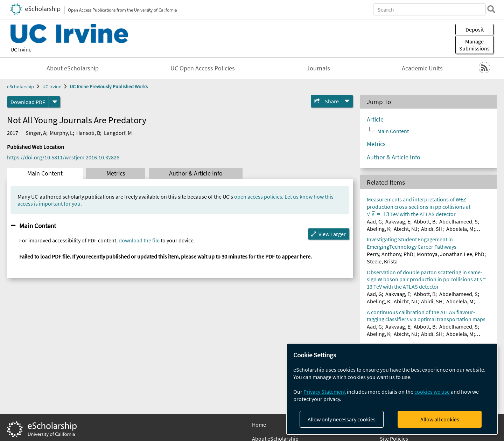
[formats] (55, 102)
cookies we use (432, 392)
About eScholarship (73, 68)
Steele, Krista (382, 261)
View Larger (332, 234)
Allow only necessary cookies (342, 419)
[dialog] (392, 389)
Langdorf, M (118, 133)
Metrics (116, 173)
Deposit (475, 29)
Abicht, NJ (406, 229)
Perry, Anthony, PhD (390, 254)
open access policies (258, 197)
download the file (139, 240)
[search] (488, 9)
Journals (318, 68)
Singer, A (36, 133)
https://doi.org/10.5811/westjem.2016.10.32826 (63, 157)
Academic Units (422, 68)
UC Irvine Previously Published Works (109, 87)
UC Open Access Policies (203, 68)
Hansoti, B (88, 133)
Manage (474, 45)
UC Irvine (21, 49)
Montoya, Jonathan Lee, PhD (451, 254)
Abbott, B (425, 221)
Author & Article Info (196, 173)
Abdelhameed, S (458, 221)
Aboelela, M (460, 229)
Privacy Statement (325, 392)
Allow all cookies (440, 419)
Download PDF (28, 102)
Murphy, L (61, 133)
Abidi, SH (432, 229)
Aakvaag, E (398, 221)
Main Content (45, 173)
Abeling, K (379, 229)
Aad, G (374, 221)
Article (375, 119)
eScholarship (20, 87)
